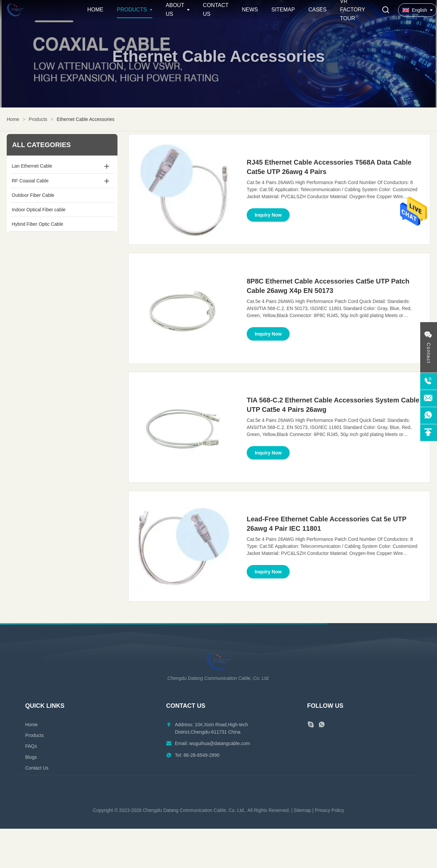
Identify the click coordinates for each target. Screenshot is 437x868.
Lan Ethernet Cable (32, 166)
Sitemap (283, 10)
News (250, 10)
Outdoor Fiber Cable (33, 195)
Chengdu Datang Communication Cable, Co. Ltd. (194, 810)
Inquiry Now (268, 215)
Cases (318, 10)
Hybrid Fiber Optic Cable (37, 224)
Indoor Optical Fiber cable (39, 210)
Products (132, 10)
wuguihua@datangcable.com (220, 743)
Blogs (31, 757)
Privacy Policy (329, 810)
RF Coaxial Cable (30, 181)
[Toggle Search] (386, 10)
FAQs (31, 746)
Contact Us (37, 768)
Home (95, 10)
